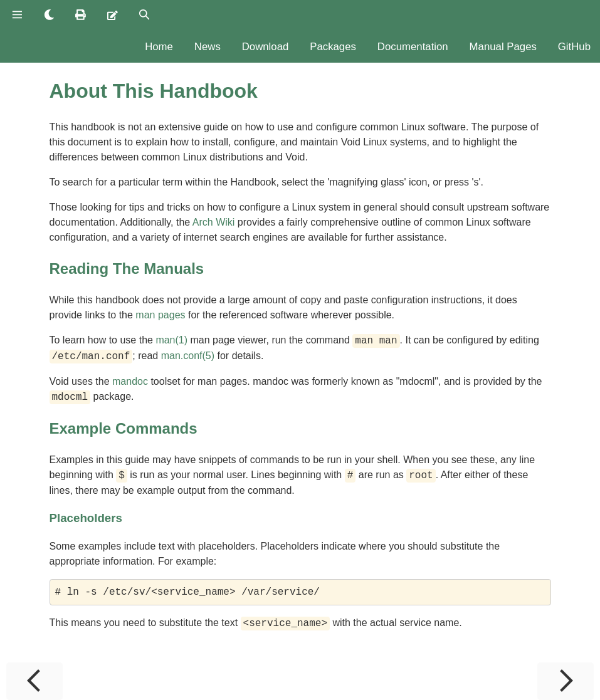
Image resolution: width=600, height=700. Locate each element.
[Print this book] (81, 16)
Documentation (413, 47)
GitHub (574, 47)
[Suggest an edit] (113, 16)
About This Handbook (154, 91)
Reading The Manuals (127, 269)
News (208, 47)
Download (266, 47)
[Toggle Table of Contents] (17, 16)
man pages (160, 315)
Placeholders (86, 518)
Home (159, 47)
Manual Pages (503, 47)
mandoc (130, 381)
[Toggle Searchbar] (145, 16)
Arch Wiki (214, 222)
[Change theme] (49, 16)
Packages (333, 47)
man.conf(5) (188, 356)
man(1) (171, 341)
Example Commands (124, 428)
